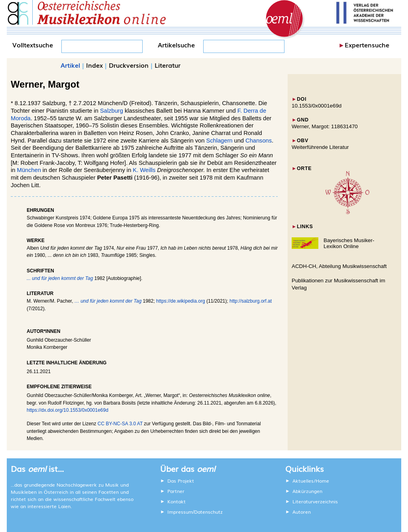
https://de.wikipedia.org (181, 301)
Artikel (70, 65)
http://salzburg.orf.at (251, 301)
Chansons (259, 141)
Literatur (168, 65)
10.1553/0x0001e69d (317, 106)
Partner (176, 491)
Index (94, 65)
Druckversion (129, 65)
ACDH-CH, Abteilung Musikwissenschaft (339, 266)
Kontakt (177, 501)
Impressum (180, 512)
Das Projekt (181, 481)
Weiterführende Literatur (320, 147)
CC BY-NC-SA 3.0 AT (120, 424)
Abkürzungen (307, 491)
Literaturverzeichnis (315, 501)
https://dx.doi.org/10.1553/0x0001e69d (68, 410)
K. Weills (144, 170)
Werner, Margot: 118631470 (325, 126)
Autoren (302, 512)
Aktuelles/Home (311, 481)
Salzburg (112, 111)
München (29, 170)
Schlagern (219, 141)
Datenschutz (208, 512)
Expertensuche (367, 45)
